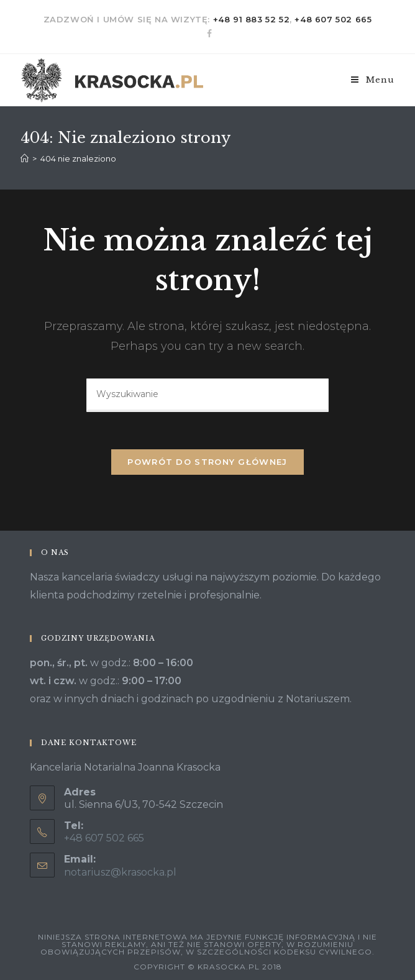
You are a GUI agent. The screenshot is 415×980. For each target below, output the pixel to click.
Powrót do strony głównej (207, 462)
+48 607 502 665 (333, 19)
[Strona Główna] (25, 158)
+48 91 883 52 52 (252, 19)
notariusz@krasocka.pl (120, 872)
